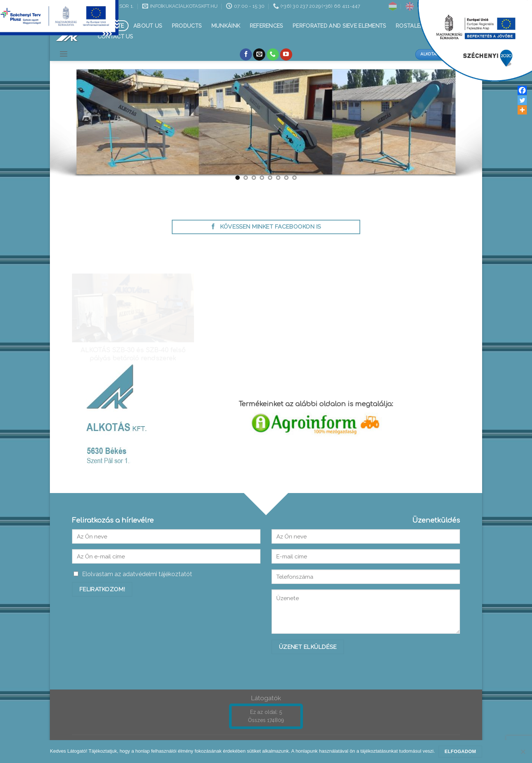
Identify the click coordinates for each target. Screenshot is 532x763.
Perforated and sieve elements (339, 26)
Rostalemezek (417, 26)
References (267, 26)
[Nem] (523, 754)
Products (187, 26)
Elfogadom (460, 752)
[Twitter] (522, 100)
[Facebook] (522, 90)
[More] (522, 110)
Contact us (115, 36)
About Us (148, 26)
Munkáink (226, 26)
